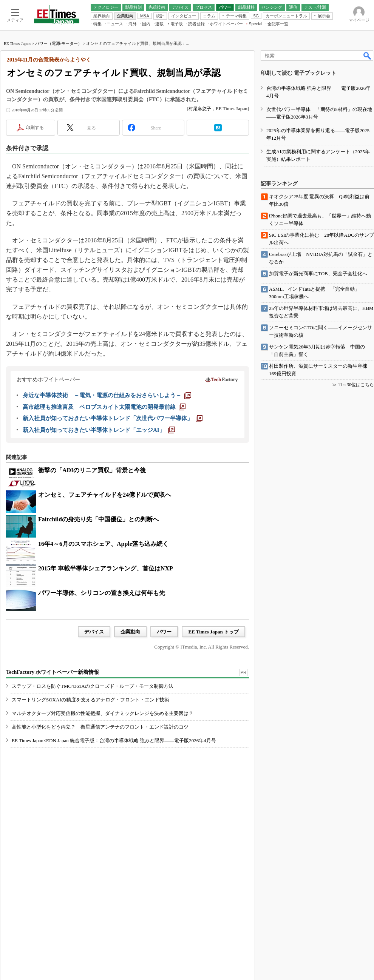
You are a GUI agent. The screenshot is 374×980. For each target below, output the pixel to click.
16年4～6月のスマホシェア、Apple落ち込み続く (103, 544)
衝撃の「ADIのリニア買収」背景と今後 (92, 470)
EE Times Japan (17, 43)
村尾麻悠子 (200, 109)
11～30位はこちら (356, 385)
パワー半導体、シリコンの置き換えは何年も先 (102, 593)
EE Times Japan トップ (213, 632)
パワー (164, 632)
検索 (368, 55)
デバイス (94, 632)
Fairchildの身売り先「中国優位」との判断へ (98, 519)
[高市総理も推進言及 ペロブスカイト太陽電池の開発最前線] (104, 407)
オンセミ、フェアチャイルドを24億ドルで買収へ (105, 495)
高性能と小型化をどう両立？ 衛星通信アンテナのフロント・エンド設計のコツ (100, 727)
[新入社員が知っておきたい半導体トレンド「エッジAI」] (99, 430)
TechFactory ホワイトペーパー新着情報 (53, 672)
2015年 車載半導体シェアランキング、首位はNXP (106, 568)
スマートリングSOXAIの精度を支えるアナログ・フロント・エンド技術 (90, 700)
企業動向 (130, 632)
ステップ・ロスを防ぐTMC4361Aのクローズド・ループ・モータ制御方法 (93, 686)
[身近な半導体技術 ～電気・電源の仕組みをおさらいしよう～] (107, 395)
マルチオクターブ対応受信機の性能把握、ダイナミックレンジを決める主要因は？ (103, 713)
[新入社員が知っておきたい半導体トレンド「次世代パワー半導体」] (113, 418)
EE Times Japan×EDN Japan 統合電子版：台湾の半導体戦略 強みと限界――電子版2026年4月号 (114, 740)
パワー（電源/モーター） (59, 43)
